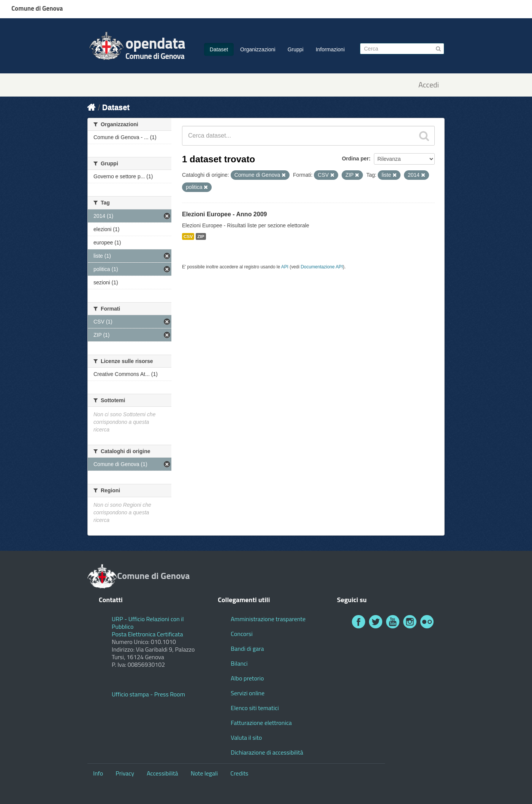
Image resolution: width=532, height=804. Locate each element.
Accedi (429, 85)
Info (98, 773)
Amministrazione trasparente (268, 619)
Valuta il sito (246, 737)
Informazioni (330, 49)
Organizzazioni (258, 49)
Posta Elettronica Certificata (147, 634)
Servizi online (248, 693)
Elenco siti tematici (255, 708)
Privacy (125, 773)
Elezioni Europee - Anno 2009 (224, 214)
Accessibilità (162, 773)
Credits (239, 773)
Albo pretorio (247, 678)
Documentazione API (322, 267)
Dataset (219, 49)
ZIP (201, 236)
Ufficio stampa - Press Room (148, 694)
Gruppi (296, 49)
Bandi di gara (247, 649)
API (285, 267)
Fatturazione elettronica (261, 723)
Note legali (204, 773)
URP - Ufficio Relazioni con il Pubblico (148, 623)
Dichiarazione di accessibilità (267, 752)
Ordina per (355, 159)
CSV (188, 236)
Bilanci (239, 663)
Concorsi (241, 634)
